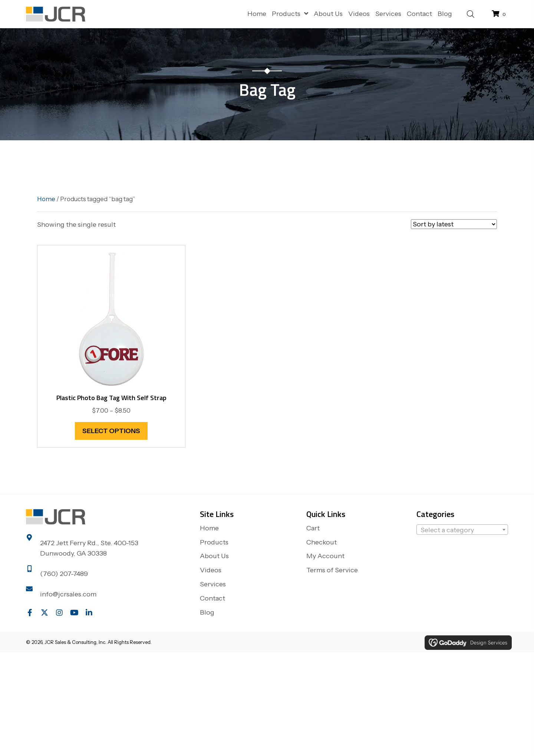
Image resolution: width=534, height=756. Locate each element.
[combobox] (462, 530)
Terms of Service (332, 570)
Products (214, 542)
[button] (30, 613)
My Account (325, 556)
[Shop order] (454, 224)
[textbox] (462, 530)
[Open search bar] (471, 13)
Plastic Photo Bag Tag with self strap (111, 398)
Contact (212, 598)
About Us (214, 556)
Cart (313, 528)
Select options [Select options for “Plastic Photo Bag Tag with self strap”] (111, 431)
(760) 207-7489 (64, 574)
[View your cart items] (500, 14)
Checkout (322, 542)
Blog (207, 612)
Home (46, 199)
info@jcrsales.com (68, 594)
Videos (211, 570)
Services (213, 584)
